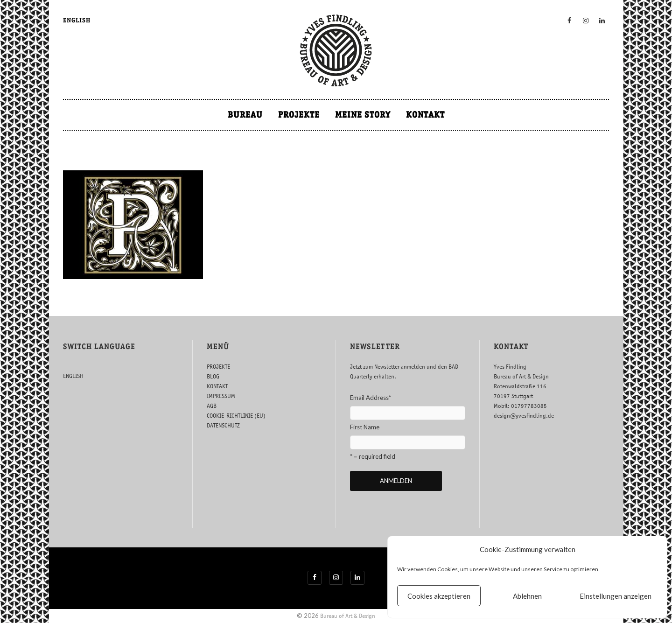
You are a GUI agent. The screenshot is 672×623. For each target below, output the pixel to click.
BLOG (213, 376)
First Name (365, 427)
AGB (212, 406)
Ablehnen (527, 596)
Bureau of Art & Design (348, 616)
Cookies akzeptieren (439, 596)
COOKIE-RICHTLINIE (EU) (236, 416)
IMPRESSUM (221, 396)
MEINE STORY (363, 115)
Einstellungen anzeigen (616, 596)
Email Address (371, 398)
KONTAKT (425, 115)
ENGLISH (77, 20)
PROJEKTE (299, 115)
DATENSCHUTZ (223, 425)
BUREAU (245, 115)
